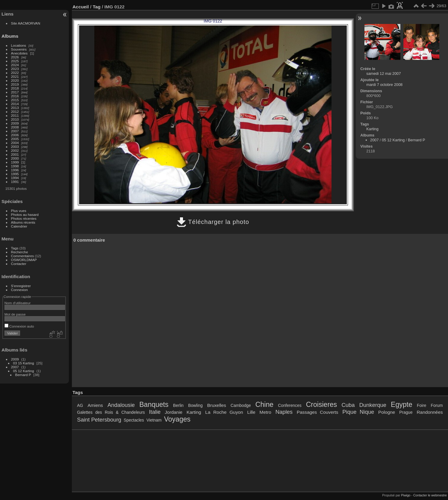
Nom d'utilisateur (18, 303)
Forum (437, 405)
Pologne (387, 412)
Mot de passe (15, 314)
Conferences (290, 405)
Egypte (402, 404)
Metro (265, 412)
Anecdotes (19, 53)
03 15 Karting (24, 363)
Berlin (178, 405)
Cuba (348, 405)
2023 (15, 69)
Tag (96, 7)
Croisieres (322, 404)
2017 (15, 92)
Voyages (177, 419)
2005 (15, 139)
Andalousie (121, 405)
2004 (15, 143)
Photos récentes (24, 218)
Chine (264, 404)
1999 (15, 162)
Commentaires (23, 256)
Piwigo (406, 495)
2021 (15, 76)
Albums (10, 36)
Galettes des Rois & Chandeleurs (111, 412)
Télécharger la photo (213, 222)
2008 (15, 127)
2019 (15, 84)
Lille (251, 412)
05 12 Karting (24, 371)
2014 (15, 104)
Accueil (81, 7)
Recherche (20, 252)
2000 (15, 158)
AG (80, 405)
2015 (15, 100)
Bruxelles (217, 405)
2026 (15, 57)
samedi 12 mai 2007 (383, 74)
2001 (15, 154)
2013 (15, 108)
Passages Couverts (318, 412)
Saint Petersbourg (99, 420)
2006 (15, 135)
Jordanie (174, 412)
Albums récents (23, 222)
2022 (15, 73)
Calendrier (19, 226)
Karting (372, 129)
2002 (15, 150)
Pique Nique (358, 412)
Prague (406, 412)
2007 (15, 131)
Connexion (19, 290)
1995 (15, 174)
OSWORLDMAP (24, 260)
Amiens (95, 405)
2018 (15, 88)
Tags (15, 248)
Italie (155, 412)
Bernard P (23, 375)
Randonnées (430, 412)
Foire (421, 405)
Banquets (154, 404)
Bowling (195, 405)
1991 (15, 182)
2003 (15, 147)
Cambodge (241, 405)
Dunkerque (373, 405)
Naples (284, 412)
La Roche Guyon (224, 412)
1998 (15, 166)
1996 (15, 170)
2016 (15, 96)
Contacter (19, 264)
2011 (15, 115)
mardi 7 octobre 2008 (384, 85)
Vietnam (154, 420)
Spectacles (134, 420)
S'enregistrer (21, 286)
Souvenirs (19, 49)
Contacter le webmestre (430, 495)
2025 (15, 61)
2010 (15, 119)
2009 (15, 123)
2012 (15, 112)
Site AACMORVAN (26, 23)
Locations (19, 45)
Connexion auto (19, 326)
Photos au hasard (25, 215)
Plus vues (19, 211)
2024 (15, 65)
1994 (15, 178)
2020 (15, 80)
